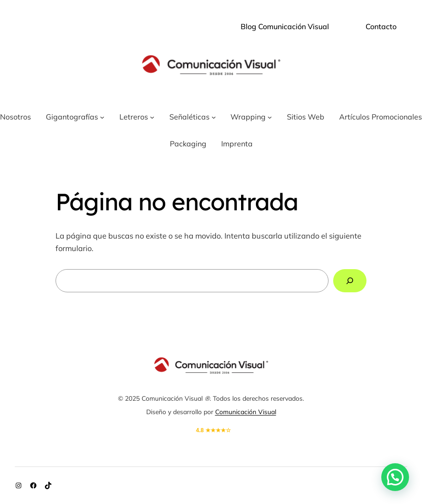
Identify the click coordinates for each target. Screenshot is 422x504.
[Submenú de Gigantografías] (102, 117)
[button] (395, 477)
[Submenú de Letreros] (152, 117)
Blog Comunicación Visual (285, 26)
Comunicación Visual (246, 412)
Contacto (381, 26)
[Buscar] (350, 281)
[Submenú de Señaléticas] (214, 117)
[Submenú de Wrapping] (270, 117)
